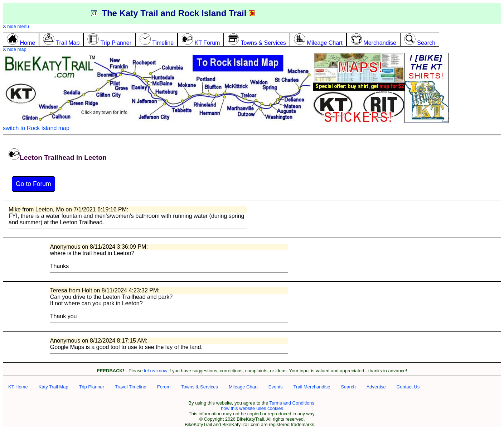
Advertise (376, 387)
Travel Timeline (131, 387)
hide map (15, 49)
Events (276, 387)
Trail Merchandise (312, 387)
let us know (156, 371)
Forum (164, 387)
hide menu (16, 26)
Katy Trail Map (54, 387)
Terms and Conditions (292, 403)
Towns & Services (200, 387)
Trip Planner (92, 387)
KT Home (18, 387)
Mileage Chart (243, 387)
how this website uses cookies (252, 408)
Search (348, 387)
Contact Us (408, 387)
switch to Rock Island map (36, 128)
